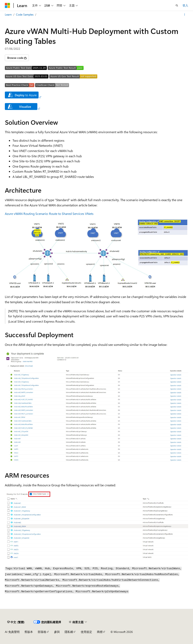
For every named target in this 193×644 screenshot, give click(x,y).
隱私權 (69, 632)
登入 (185, 5)
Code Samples (25, 14)
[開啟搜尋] (177, 5)
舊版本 (29, 632)
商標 (100, 632)
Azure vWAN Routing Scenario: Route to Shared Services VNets (49, 214)
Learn (8, 14)
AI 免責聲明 (12, 632)
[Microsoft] (7, 5)
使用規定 (86, 632)
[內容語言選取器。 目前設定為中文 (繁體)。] (16, 622)
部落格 (42, 632)
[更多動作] (185, 15)
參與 (57, 632)
